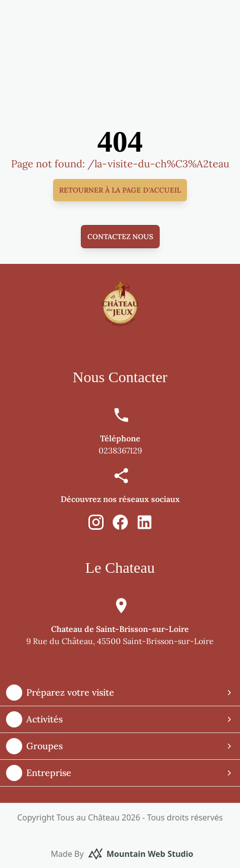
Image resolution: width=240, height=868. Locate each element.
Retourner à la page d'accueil (120, 190)
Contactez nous (120, 237)
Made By (122, 854)
